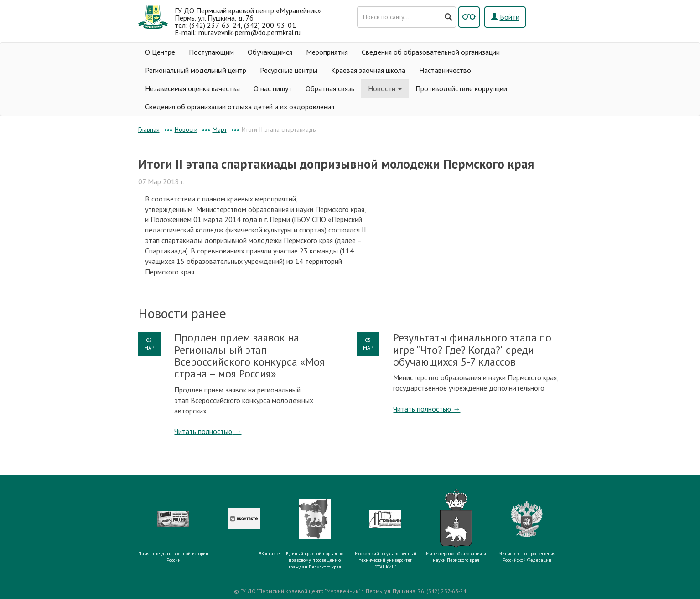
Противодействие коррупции (461, 88)
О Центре (160, 52)
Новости (385, 88)
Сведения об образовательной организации (431, 52)
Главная (149, 129)
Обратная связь (330, 88)
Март (220, 129)
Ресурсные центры (289, 70)
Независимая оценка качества (192, 88)
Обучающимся (270, 52)
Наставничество (445, 70)
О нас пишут (273, 88)
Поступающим (211, 52)
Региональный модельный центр (196, 70)
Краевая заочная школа (368, 70)
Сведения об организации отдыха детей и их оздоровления (240, 107)
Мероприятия (327, 52)
